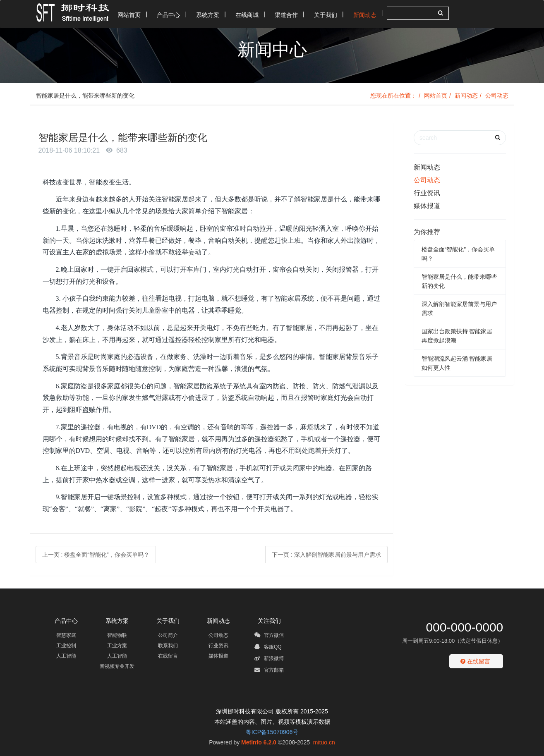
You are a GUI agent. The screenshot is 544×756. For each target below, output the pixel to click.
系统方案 (117, 621)
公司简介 (168, 635)
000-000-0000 (464, 627)
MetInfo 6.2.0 (259, 742)
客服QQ (268, 648)
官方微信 (269, 636)
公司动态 (497, 96)
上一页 (96, 555)
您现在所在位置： (393, 96)
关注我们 (269, 621)
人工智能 (66, 656)
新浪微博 (269, 660)
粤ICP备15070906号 (272, 732)
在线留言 (168, 656)
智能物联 (117, 635)
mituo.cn (324, 742)
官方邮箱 (269, 671)
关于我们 (168, 621)
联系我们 (168, 646)
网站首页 (436, 96)
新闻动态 (466, 96)
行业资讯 (427, 193)
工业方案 (117, 646)
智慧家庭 (66, 635)
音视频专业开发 (117, 666)
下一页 (326, 555)
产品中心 (66, 621)
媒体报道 (427, 206)
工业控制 (66, 646)
